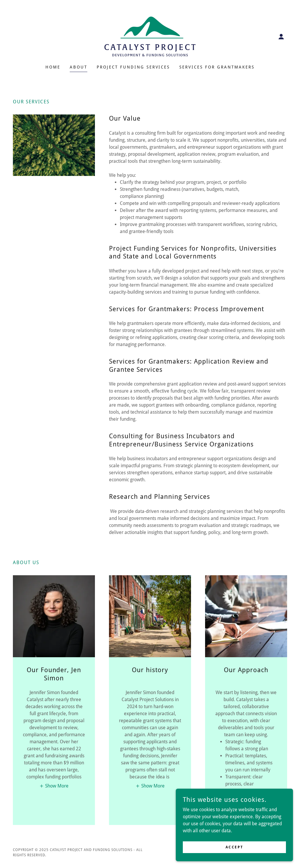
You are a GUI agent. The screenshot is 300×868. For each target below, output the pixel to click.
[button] (281, 37)
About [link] (79, 67)
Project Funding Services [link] (133, 67)
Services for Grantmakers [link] (217, 67)
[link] (150, 36)
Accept (234, 847)
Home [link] (53, 67)
